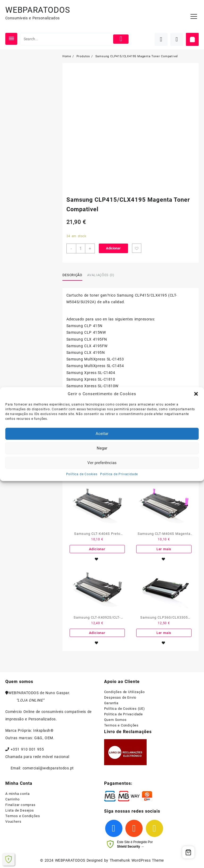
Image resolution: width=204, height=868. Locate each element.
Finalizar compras (20, 805)
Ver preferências (102, 463)
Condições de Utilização (124, 692)
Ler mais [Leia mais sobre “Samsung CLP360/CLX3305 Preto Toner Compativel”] (164, 633)
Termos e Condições (121, 725)
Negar (102, 448)
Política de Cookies (82, 474)
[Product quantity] (81, 248)
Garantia (111, 703)
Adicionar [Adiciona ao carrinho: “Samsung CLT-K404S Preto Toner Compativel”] (97, 549)
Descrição (72, 275)
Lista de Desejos (20, 810)
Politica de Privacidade (119, 474)
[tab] (74, 275)
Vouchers (13, 821)
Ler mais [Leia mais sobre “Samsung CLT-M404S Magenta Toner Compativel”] (164, 549)
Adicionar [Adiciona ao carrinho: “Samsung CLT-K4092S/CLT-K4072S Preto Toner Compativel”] (97, 633)
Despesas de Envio (120, 697)
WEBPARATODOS (38, 10)
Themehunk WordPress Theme (137, 860)
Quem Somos (115, 720)
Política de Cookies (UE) (125, 709)
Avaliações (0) (101, 275)
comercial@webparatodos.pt (48, 768)
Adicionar (113, 248)
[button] (196, 394)
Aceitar (102, 434)
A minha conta (17, 794)
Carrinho (12, 799)
